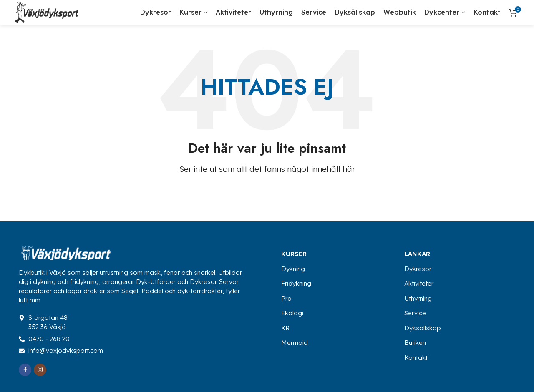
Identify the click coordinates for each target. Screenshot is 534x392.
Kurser (294, 254)
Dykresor (418, 269)
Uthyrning (418, 298)
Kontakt (416, 358)
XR (285, 328)
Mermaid (295, 343)
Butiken (415, 343)
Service (415, 313)
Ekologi (292, 313)
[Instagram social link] (40, 370)
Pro (286, 298)
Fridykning (296, 283)
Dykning (293, 269)
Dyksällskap (423, 328)
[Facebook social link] (25, 370)
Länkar (417, 254)
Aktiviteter (419, 283)
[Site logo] (47, 11)
